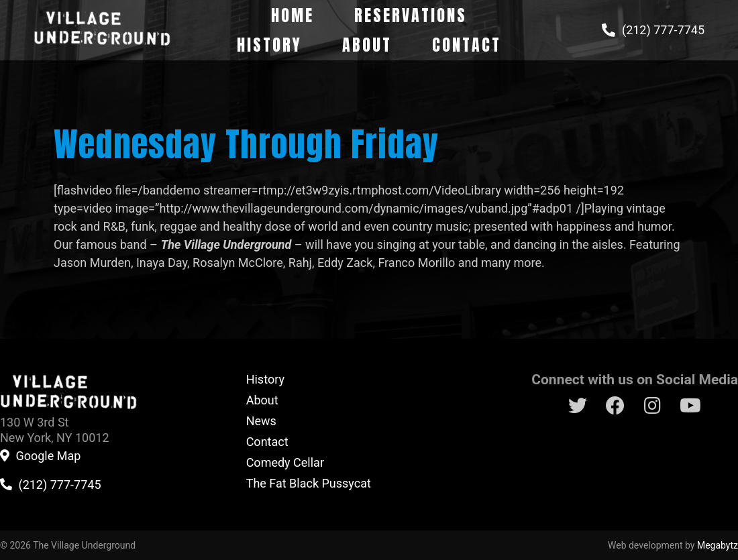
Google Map (48, 456)
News (261, 421)
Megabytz (718, 545)
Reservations (411, 15)
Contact (467, 45)
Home (293, 15)
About (367, 45)
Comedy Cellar (285, 462)
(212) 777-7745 (663, 30)
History (269, 45)
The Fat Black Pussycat (309, 483)
